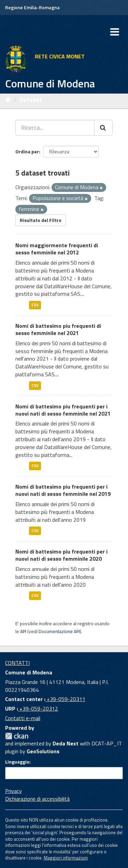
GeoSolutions (43, 751)
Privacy (13, 791)
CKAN (17, 736)
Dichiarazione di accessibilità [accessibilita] (37, 799)
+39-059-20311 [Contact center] (65, 699)
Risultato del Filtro (41, 220)
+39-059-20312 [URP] (38, 709)
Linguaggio (17, 762)
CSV (35, 305)
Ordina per (27, 151)
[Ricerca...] (55, 128)
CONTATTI (17, 663)
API (23, 631)
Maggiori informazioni (66, 858)
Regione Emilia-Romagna (32, 7)
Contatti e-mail (23, 718)
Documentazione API (59, 631)
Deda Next (66, 743)
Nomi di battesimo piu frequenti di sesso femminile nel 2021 (58, 329)
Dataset (31, 100)
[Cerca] (103, 128)
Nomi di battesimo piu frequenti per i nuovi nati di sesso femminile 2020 (61, 555)
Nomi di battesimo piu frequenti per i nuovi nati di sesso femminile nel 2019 (63, 490)
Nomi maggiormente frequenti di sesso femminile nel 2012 (57, 249)
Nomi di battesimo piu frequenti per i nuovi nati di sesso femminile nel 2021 (63, 410)
